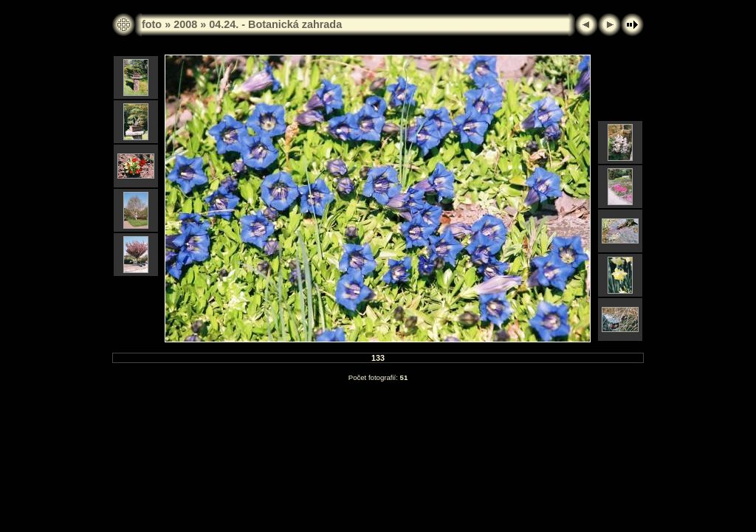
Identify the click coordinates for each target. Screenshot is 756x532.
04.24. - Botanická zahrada (275, 24)
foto (152, 24)
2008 (185, 24)
